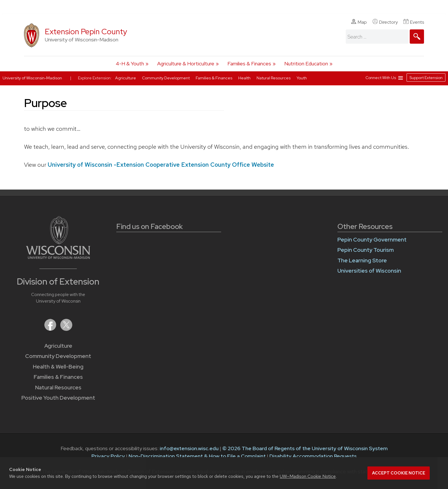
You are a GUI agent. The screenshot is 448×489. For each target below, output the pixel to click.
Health (245, 78)
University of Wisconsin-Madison (32, 78)
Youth (302, 78)
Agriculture (58, 346)
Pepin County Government (372, 240)
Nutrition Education (306, 64)
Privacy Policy (108, 456)
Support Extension (426, 78)
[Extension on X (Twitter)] (66, 329)
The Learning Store (362, 260)
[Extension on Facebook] (51, 329)
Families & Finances (249, 64)
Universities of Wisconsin (369, 271)
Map (359, 22)
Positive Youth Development (58, 398)
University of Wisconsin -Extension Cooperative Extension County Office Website (161, 165)
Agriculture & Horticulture (186, 64)
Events (414, 22)
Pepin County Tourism (366, 250)
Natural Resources (58, 388)
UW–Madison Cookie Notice (308, 476)
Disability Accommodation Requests (313, 456)
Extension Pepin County (86, 32)
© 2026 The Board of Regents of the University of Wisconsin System (305, 448)
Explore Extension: (95, 78)
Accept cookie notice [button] (399, 473)
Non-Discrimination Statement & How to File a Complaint (197, 456)
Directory (385, 22)
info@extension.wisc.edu (189, 448)
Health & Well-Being (58, 367)
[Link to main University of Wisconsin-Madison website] (58, 257)
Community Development (58, 356)
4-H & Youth (130, 64)
